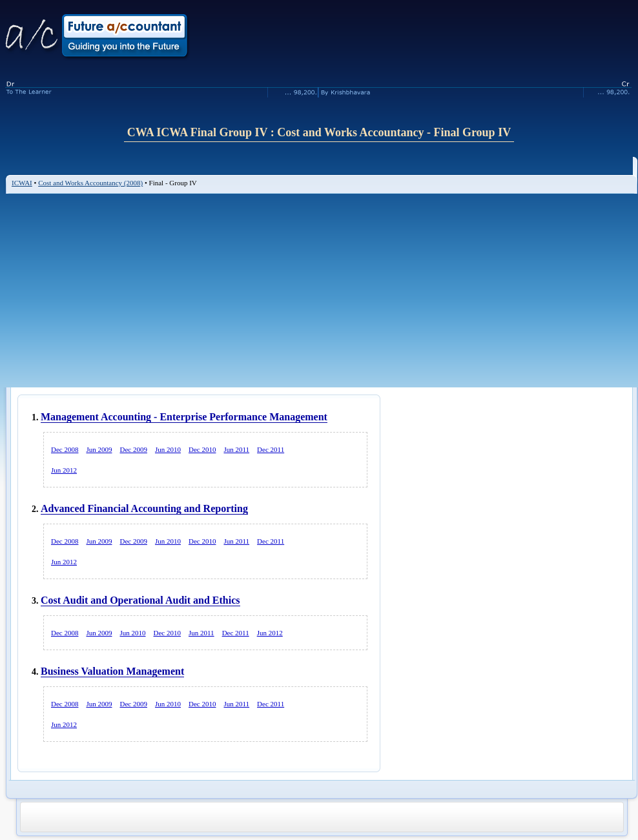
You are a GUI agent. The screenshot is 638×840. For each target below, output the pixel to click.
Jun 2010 (168, 449)
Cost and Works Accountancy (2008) (90, 183)
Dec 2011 (271, 449)
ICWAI (22, 183)
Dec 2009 (134, 449)
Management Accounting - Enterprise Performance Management (184, 417)
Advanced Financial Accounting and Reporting (144, 508)
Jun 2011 (236, 449)
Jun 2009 (99, 449)
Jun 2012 (64, 470)
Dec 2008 (65, 449)
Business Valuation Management (112, 671)
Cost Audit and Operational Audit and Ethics (140, 600)
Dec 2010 (202, 449)
